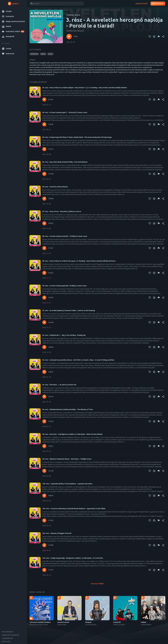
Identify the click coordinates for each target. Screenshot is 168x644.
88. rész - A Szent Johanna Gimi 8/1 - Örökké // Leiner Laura (65, 236)
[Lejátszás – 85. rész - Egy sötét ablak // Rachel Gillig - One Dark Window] (44, 174)
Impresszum (6, 641)
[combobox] (56, 4)
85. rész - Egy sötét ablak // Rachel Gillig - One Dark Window (65, 162)
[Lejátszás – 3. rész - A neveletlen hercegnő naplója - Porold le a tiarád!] (69, 37)
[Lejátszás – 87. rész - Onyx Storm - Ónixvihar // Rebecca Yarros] (44, 223)
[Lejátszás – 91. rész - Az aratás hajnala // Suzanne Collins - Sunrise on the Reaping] (44, 322)
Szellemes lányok (73, 15)
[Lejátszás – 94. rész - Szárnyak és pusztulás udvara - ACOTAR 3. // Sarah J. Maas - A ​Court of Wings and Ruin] (44, 372)
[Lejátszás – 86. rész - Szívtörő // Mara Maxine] (44, 199)
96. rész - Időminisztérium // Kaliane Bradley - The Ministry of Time (68, 409)
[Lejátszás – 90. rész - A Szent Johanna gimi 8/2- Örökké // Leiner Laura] (44, 298)
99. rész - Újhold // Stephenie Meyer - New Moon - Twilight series (67, 459)
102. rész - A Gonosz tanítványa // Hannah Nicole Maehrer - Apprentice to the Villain (74, 509)
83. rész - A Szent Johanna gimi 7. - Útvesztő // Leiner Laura (65, 112)
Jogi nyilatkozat (7, 638)
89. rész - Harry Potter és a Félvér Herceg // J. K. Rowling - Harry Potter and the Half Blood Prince (79, 261)
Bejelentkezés (142, 4)
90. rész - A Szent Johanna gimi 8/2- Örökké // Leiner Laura (64, 286)
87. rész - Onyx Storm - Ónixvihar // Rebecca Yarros (62, 211)
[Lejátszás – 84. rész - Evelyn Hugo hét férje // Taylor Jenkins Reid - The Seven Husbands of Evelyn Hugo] (44, 149)
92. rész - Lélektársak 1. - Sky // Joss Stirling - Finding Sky (64, 335)
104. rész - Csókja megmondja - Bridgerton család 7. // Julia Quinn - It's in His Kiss (73, 558)
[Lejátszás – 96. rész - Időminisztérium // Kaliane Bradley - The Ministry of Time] (44, 421)
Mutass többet (97, 584)
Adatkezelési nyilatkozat (10, 635)
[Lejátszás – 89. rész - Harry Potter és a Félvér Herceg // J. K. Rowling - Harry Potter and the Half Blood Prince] (44, 273)
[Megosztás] (163, 37)
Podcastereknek (7, 632)
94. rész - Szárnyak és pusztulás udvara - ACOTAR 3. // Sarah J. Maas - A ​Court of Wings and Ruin (78, 360)
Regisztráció (158, 4)
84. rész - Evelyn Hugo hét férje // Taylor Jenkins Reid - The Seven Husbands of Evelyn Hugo (77, 137)
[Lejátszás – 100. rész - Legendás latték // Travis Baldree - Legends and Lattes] (44, 496)
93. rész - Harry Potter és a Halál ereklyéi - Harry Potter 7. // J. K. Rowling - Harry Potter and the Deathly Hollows (85, 88)
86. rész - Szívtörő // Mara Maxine (55, 187)
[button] (13, 11)
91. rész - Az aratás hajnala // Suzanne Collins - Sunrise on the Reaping (69, 310)
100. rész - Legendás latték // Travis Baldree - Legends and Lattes (67, 484)
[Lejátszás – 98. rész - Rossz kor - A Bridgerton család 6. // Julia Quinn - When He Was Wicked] (44, 446)
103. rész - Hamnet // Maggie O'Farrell (57, 533)
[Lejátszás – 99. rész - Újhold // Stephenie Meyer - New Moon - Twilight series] (44, 471)
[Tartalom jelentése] (159, 37)
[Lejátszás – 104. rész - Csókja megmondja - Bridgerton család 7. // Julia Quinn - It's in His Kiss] (44, 570)
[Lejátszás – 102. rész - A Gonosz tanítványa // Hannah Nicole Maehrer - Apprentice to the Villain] (44, 520)
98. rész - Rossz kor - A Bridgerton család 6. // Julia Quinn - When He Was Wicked (72, 434)
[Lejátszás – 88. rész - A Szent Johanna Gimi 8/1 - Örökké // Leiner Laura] (44, 248)
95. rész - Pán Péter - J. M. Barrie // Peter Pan (59, 385)
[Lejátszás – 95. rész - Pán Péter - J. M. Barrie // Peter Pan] (44, 397)
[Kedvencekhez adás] (150, 37)
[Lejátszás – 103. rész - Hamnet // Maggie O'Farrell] (44, 545)
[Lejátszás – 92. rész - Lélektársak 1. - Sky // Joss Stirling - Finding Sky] (44, 347)
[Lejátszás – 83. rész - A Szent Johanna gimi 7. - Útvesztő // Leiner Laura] (44, 124)
